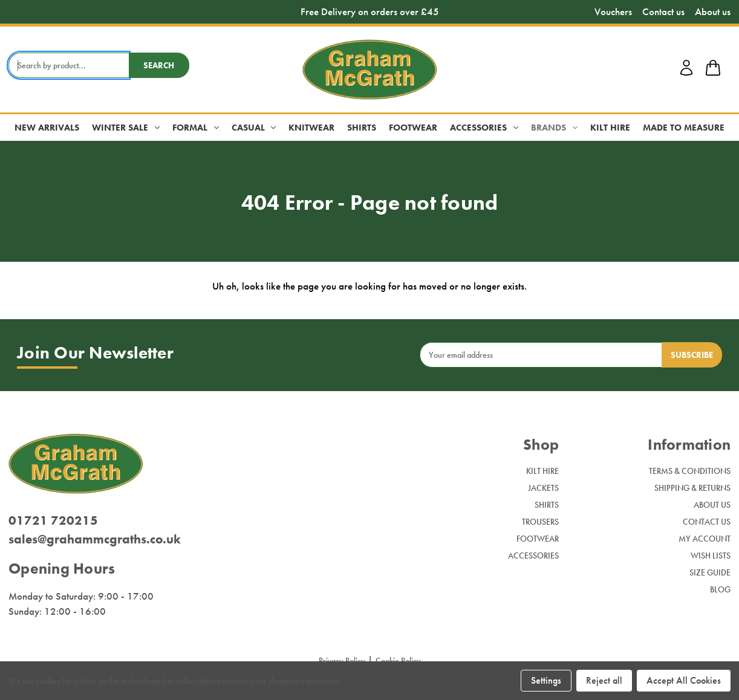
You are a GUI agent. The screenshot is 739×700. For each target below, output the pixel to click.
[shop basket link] (713, 70)
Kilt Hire (610, 128)
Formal (196, 128)
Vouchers (613, 12)
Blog (720, 589)
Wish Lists (711, 556)
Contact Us (707, 522)
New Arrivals (47, 128)
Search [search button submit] (159, 65)
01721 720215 (53, 520)
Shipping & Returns (692, 488)
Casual (254, 128)
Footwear (413, 128)
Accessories (484, 128)
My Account (705, 539)
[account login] (686, 74)
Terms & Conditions (690, 471)
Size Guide (710, 572)
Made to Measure (684, 128)
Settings (546, 680)
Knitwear (311, 128)
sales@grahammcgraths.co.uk (95, 539)
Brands (554, 128)
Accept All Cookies (684, 680)
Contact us (663, 12)
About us (713, 12)
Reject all (604, 680)
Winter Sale (126, 128)
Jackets (543, 488)
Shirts (362, 128)
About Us (712, 505)
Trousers (540, 522)
